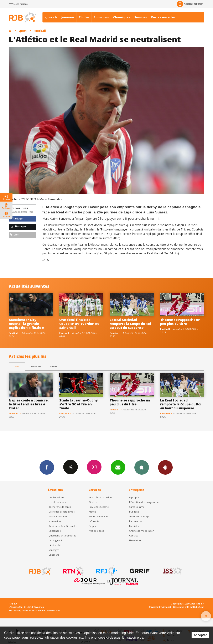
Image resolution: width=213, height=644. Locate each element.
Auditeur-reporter (190, 4)
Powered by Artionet (160, 607)
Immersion (55, 521)
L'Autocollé (55, 545)
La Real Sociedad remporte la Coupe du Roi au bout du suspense (130, 324)
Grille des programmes (61, 512)
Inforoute (94, 521)
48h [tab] (17, 366)
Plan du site (53, 611)
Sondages (54, 550)
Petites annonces (98, 516)
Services (141, 17)
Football (40, 31)
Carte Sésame (137, 507)
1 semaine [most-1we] (35, 366)
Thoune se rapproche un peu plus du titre (180, 322)
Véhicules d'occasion (100, 497)
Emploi (93, 526)
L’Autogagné (55, 540)
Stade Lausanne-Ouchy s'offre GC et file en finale (79, 404)
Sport (23, 31)
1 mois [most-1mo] (53, 366)
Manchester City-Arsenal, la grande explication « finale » (26, 324)
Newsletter (135, 540)
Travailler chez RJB (139, 516)
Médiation (135, 526)
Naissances (54, 531)
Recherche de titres (60, 507)
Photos (84, 17)
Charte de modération (142, 531)
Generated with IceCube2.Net (189, 607)
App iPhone (142, 467)
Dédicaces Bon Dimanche (63, 526)
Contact (133, 536)
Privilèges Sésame (99, 507)
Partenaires (136, 521)
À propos (134, 497)
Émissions (101, 17)
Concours (54, 555)
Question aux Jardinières (62, 536)
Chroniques (122, 17)
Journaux (68, 17)
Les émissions (56, 497)
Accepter (200, 635)
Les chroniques (57, 502)
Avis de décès (96, 531)
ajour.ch (51, 17)
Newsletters (118, 467)
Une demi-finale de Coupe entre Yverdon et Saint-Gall (79, 324)
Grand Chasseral (58, 516)
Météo (92, 512)
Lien (15, 235)
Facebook (47, 467)
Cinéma (93, 502)
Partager (17, 219)
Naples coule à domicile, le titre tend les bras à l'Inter (29, 404)
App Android (165, 467)
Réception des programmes (145, 502)
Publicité (134, 512)
